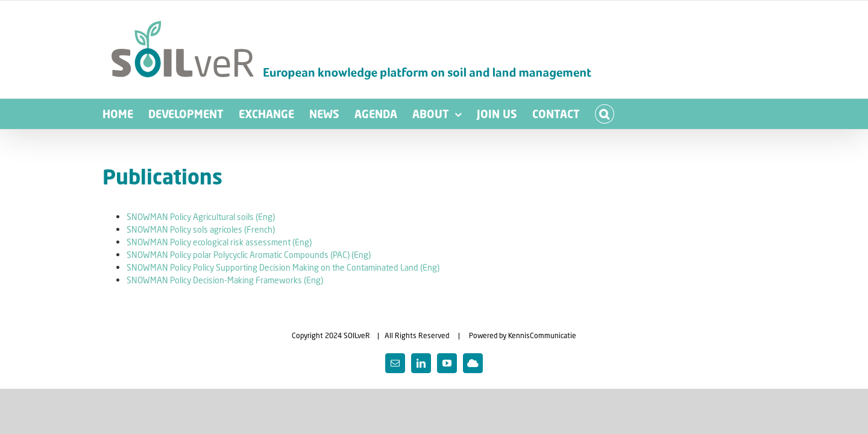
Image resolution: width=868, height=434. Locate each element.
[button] (701, 114)
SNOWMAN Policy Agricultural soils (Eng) (201, 217)
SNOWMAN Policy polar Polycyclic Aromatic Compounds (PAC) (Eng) (249, 255)
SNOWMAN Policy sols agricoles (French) (201, 229)
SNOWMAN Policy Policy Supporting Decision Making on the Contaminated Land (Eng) (283, 267)
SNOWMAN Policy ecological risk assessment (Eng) (219, 242)
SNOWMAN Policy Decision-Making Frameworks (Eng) (225, 280)
